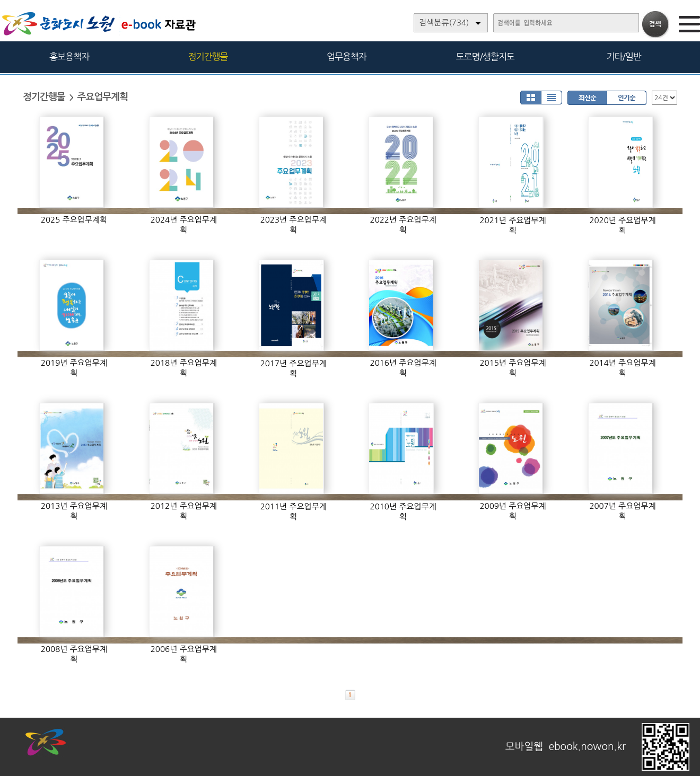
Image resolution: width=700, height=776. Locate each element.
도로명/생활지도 (485, 56)
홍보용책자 (69, 56)
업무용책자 (347, 56)
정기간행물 (208, 56)
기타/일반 (623, 56)
